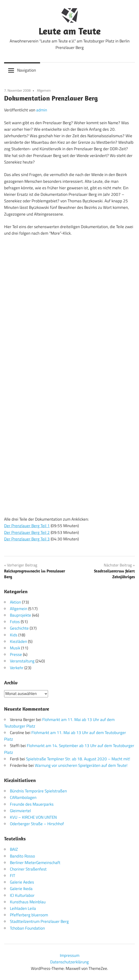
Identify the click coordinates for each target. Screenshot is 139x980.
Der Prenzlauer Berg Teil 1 (27, 526)
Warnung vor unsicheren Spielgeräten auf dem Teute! (81, 765)
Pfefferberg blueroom (29, 915)
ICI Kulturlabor (22, 895)
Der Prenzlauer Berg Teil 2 (27, 532)
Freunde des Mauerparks (32, 804)
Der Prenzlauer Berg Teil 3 (27, 539)
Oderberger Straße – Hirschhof (37, 824)
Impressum (70, 955)
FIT (13, 876)
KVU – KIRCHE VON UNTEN (33, 817)
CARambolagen (23, 797)
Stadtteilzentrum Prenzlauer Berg (39, 921)
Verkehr (17, 668)
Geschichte (19, 628)
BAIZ (14, 849)
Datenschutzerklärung (69, 962)
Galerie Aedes (22, 882)
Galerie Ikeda (21, 889)
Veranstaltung (22, 661)
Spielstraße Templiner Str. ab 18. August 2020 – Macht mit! (78, 759)
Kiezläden (18, 641)
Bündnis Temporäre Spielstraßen (38, 791)
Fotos (15, 622)
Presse (16, 654)
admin (42, 110)
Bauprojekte (21, 615)
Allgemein (44, 90)
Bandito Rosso (22, 856)
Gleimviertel (20, 811)
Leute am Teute (70, 31)
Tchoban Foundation (27, 928)
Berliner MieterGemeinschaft (35, 863)
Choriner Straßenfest (28, 869)
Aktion (15, 602)
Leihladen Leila (23, 908)
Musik (15, 648)
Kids (14, 635)
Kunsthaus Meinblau (28, 902)
